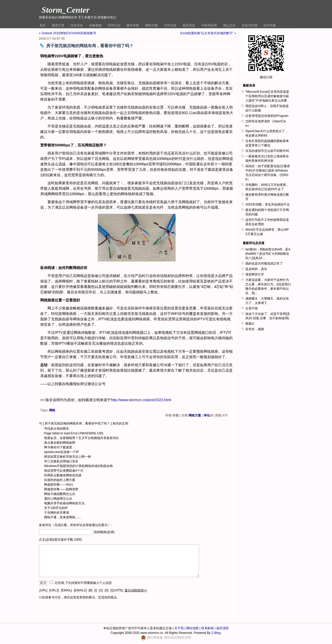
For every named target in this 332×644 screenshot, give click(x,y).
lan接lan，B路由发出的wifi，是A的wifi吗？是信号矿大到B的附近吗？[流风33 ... (268, 254)
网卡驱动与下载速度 (58, 447)
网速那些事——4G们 (59, 485)
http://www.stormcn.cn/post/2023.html (141, 400)
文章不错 (252, 308)
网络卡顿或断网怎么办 (60, 494)
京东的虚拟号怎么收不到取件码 (267, 151)
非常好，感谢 (255, 329)
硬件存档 (133, 25)
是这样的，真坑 (256, 269)
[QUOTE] (117, 590)
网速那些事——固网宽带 (61, 489)
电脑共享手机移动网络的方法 (64, 503)
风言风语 (189, 25)
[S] (107, 590)
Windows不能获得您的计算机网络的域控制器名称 (78, 466)
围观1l (250, 324)
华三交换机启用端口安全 (61, 461)
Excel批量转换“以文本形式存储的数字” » (208, 33)
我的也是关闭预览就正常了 (264, 264)
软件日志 (114, 25)
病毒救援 (95, 25)
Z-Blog (216, 633)
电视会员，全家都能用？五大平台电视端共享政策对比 (81, 438)
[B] (90, 590)
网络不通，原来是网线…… (63, 517)
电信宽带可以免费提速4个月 (64, 471)
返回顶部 (223, 628)
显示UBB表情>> (136, 590)
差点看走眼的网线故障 (60, 443)
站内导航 (270, 25)
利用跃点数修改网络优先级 (63, 475)
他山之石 (229, 25)
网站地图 (192, 628)
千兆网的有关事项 (57, 513)
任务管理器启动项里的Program (267, 116)
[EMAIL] (67, 590)
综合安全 (77, 25)
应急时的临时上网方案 (60, 480)
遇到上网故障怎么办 (58, 499)
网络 (52, 410)
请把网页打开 (255, 274)
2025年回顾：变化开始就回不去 (268, 204)
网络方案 (151, 25)
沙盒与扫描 (250, 25)
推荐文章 (58, 25)
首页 (43, 25)
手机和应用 (209, 25)
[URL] (43, 590)
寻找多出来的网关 (57, 429)
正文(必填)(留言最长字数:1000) (60, 540)
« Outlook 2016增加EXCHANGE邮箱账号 (68, 33)
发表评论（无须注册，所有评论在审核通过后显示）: (75, 525)
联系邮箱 (208, 628)
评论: (208, 415)
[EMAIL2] (80, 590)
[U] (101, 590)
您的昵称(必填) (104, 532)
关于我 (179, 628)
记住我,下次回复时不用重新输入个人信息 (83, 583)
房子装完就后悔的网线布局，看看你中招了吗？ (77, 423)
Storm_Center (65, 10)
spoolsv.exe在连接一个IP (61, 452)
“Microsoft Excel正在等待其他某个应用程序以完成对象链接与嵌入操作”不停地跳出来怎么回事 (267, 96)
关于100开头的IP (56, 508)
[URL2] (54, 590)
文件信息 (170, 25)
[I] (95, 590)
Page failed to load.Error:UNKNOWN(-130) (74, 433)
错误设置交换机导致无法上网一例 (67, 457)
